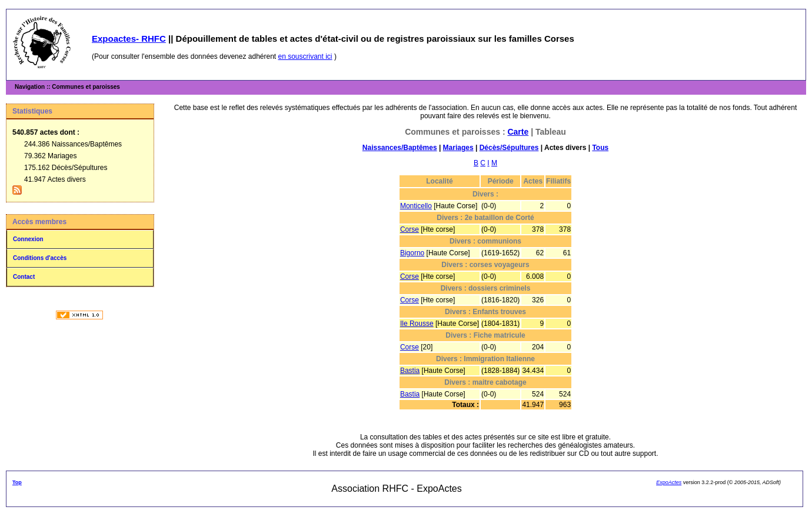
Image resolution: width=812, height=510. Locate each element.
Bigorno (412, 253)
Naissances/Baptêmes (400, 148)
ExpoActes (669, 482)
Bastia (410, 371)
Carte (518, 132)
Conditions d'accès (40, 258)
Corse (410, 229)
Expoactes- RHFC (129, 39)
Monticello (416, 206)
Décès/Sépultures (509, 148)
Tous (600, 148)
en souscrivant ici (305, 56)
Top (17, 482)
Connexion (28, 239)
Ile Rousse (417, 324)
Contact (24, 277)
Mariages (458, 148)
